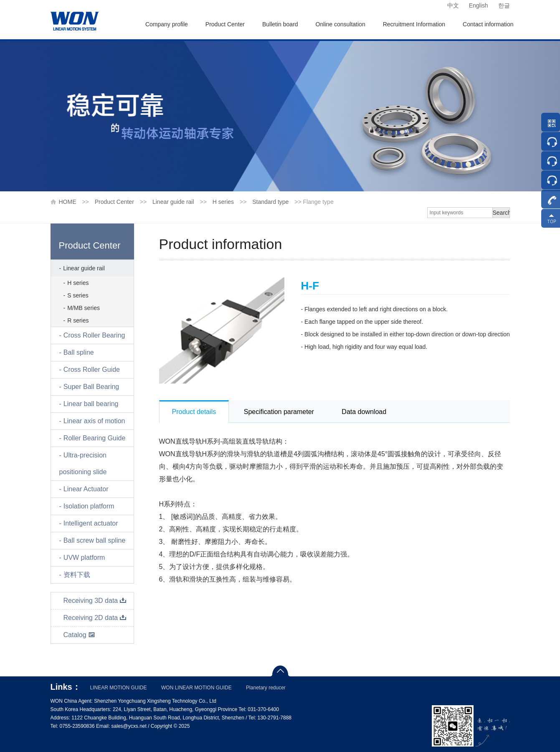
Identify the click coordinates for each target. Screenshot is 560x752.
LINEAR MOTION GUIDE (119, 688)
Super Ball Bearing (91, 387)
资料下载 (77, 575)
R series (78, 320)
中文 (453, 5)
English (479, 5)
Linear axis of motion (94, 421)
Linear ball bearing (91, 404)
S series (78, 295)
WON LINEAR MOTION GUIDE (196, 688)
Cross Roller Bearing (94, 335)
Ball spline (79, 352)
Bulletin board (280, 24)
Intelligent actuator (91, 523)
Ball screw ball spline (95, 540)
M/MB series (84, 308)
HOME (68, 202)
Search (501, 213)
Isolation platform (89, 506)
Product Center (225, 24)
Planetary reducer (266, 688)
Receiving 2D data (95, 618)
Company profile (167, 24)
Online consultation (341, 24)
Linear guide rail (173, 202)
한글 (504, 5)
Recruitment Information (414, 24)
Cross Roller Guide (92, 370)
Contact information (488, 24)
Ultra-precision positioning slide (83, 464)
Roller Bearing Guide (95, 438)
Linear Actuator (86, 489)
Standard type (270, 202)
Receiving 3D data (95, 601)
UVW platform (84, 558)
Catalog (79, 635)
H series (223, 202)
